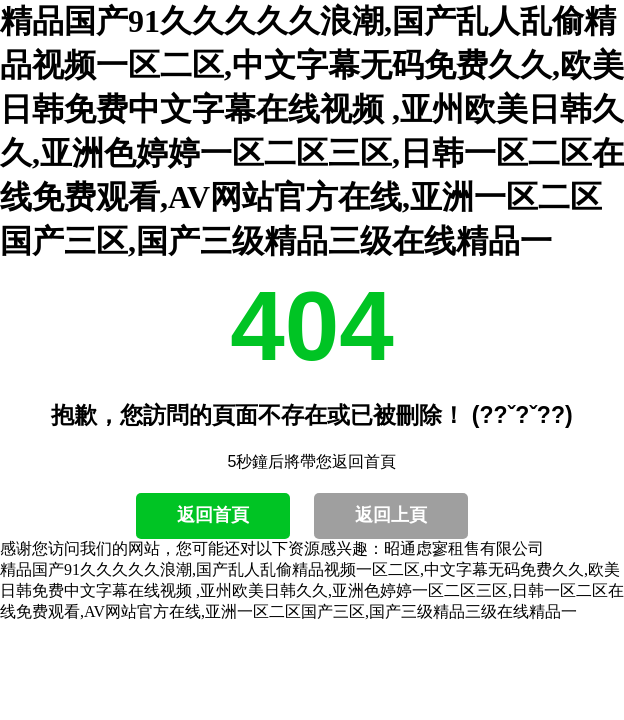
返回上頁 (391, 515)
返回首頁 (213, 515)
